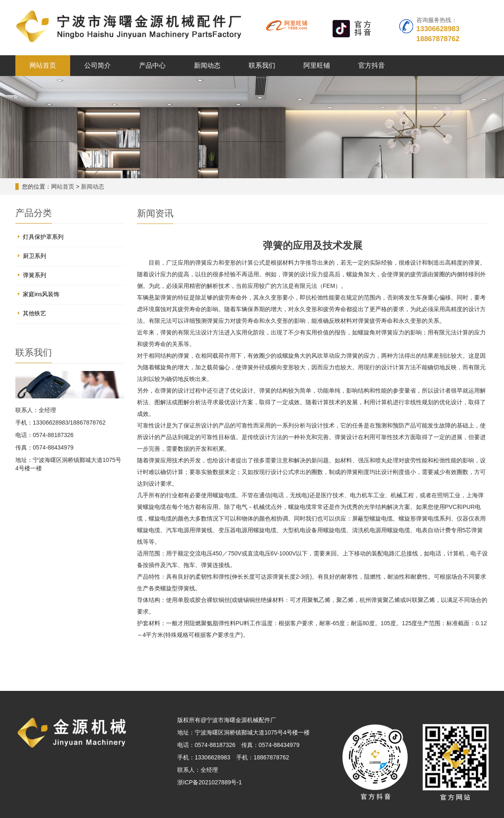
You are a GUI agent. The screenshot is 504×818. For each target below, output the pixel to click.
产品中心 (152, 65)
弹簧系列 (34, 275)
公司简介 (98, 65)
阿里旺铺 (317, 65)
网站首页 (43, 65)
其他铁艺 (34, 313)
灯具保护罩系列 (43, 237)
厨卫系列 (34, 256)
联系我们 (262, 65)
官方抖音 (372, 65)
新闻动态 (207, 65)
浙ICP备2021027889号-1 (210, 782)
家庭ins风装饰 (41, 294)
